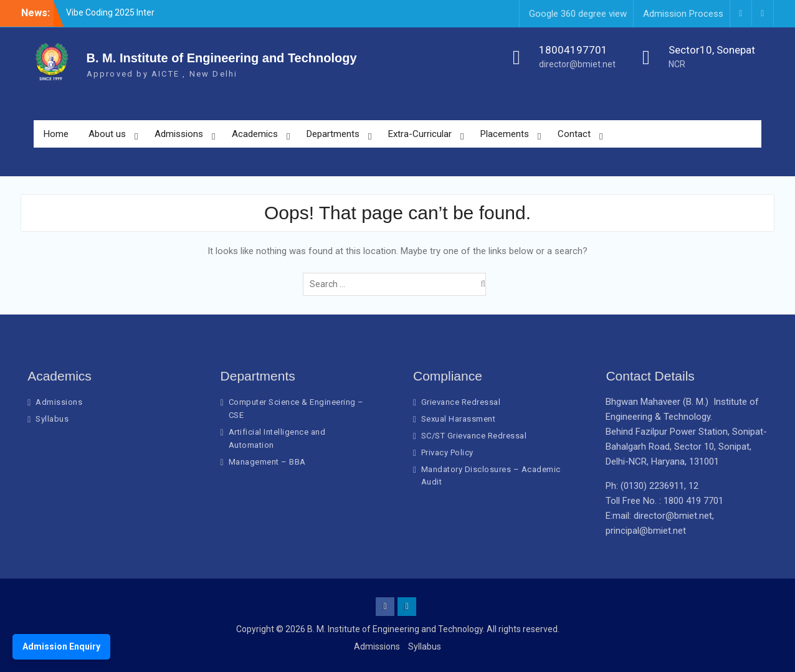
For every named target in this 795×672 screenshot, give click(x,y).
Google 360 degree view (578, 14)
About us (107, 134)
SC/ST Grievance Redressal (474, 436)
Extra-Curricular (420, 134)
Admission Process (683, 14)
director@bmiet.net (577, 64)
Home (56, 134)
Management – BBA (267, 462)
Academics (255, 134)
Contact (574, 134)
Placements (505, 134)
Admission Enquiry (61, 646)
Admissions (179, 134)
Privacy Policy (447, 452)
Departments (333, 134)
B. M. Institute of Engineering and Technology (222, 58)
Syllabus (52, 419)
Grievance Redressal (461, 402)
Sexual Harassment (459, 419)
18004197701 (573, 50)
